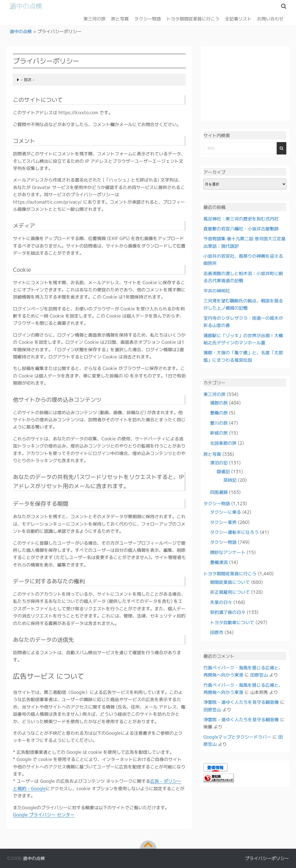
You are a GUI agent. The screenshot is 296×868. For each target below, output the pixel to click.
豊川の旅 (219, 423)
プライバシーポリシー (267, 858)
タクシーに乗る (226, 512)
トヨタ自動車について (232, 622)
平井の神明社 (217, 291)
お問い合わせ (270, 18)
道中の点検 (26, 6)
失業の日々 (221, 602)
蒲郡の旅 (219, 403)
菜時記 (230, 480)
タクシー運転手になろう (234, 532)
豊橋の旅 (219, 413)
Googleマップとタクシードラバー (237, 737)
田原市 (217, 632)
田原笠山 (259, 675)
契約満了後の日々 (228, 612)
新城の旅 (219, 433)
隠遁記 (223, 471)
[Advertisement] (245, 83)
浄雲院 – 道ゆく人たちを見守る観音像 (241, 702)
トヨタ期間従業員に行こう (193, 18)
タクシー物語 (148, 18)
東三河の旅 (95, 18)
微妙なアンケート (228, 552)
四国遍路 (219, 492)
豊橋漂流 (219, 562)
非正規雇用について (230, 592)
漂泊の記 (219, 463)
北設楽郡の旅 (223, 443)
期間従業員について (230, 582)
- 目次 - (28, 80)
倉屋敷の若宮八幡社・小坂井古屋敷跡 (241, 228)
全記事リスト (238, 18)
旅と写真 (120, 18)
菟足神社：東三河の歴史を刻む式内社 (241, 219)
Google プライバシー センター (44, 814)
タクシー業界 (223, 522)
